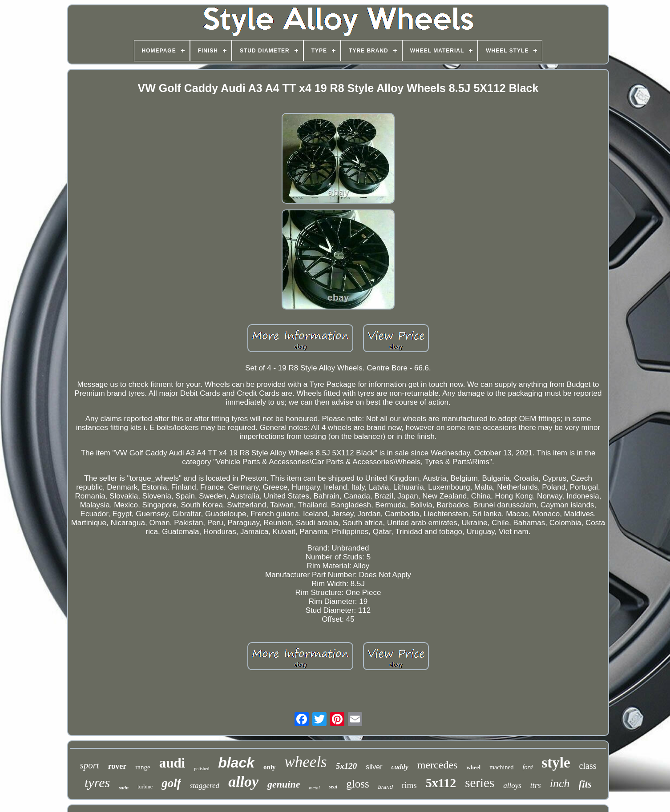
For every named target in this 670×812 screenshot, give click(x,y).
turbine (145, 787)
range (143, 767)
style (556, 763)
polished (202, 769)
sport (89, 765)
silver (374, 767)
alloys (512, 786)
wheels (305, 762)
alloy (243, 782)
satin (124, 788)
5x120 (347, 766)
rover (117, 766)
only (270, 767)
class (588, 766)
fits (585, 784)
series (480, 783)
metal (314, 788)
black (236, 763)
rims (409, 785)
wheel (473, 767)
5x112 (441, 783)
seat (333, 787)
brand (385, 787)
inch (560, 783)
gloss (357, 784)
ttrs (536, 785)
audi (172, 763)
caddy (400, 767)
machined (501, 767)
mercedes (438, 765)
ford (528, 767)
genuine (284, 784)
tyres (97, 782)
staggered (205, 786)
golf (171, 783)
